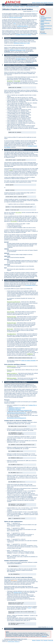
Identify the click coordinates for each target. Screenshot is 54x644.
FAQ (42, 3)
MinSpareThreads (11, 317)
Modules (34, 3)
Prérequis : (7, 400)
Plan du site (51, 3)
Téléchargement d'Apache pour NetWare (46, 18)
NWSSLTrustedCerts (12, 373)
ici (23, 45)
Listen (11, 170)
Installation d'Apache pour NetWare (16, 65)
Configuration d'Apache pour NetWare (17, 280)
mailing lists (44, 636)
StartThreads (11, 312)
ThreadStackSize (11, 334)
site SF (30, 608)
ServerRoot (10, 81)
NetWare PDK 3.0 (33, 405)
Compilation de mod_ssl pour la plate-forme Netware (18, 577)
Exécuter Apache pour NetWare (15, 150)
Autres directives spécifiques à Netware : (15, 364)
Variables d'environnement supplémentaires (16, 561)
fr (35, 11)
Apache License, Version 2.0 (14, 642)
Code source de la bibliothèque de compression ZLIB (20, 410)
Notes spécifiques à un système (32, 7)
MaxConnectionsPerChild (14, 302)
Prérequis (42, 16)
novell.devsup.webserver (22, 26)
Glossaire (46, 3)
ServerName (17, 81)
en (33, 11)
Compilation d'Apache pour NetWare (16, 382)
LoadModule (30, 354)
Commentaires (43, 33)
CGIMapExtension (11, 366)
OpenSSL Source (18, 592)
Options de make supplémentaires (13, 522)
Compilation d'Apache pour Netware (23, 35)
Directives (38, 3)
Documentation (16, 7)
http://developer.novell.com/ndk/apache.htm (17, 413)
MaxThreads (10, 329)
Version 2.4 (23, 7)
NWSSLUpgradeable (12, 378)
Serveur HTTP (9, 7)
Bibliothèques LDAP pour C (15, 409)
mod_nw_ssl (14, 580)
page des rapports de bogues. (16, 17)
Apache (4, 7)
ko (37, 11)
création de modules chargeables (28, 361)
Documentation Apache (30, 285)
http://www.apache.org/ (21, 59)
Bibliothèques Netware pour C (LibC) (22, 43)
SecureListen (11, 370)
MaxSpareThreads (11, 323)
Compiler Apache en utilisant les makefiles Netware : (18, 421)
